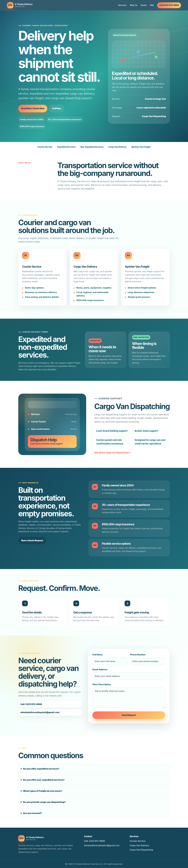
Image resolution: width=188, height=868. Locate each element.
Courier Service (138, 841)
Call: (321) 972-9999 (94, 841)
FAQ (152, 5)
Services (122, 5)
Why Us (134, 5)
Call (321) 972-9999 (169, 5)
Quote (144, 5)
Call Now (57, 108)
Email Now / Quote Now (33, 108)
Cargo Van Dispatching (141, 850)
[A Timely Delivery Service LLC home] (20, 5)
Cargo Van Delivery (139, 845)
